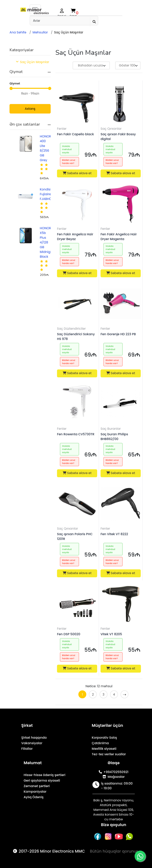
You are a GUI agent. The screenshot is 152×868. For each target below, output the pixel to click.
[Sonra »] (124, 694)
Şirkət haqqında (34, 738)
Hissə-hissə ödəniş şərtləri (44, 775)
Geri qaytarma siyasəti (42, 780)
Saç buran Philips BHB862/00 (114, 437)
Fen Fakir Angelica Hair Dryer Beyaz (75, 237)
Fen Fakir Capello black (75, 134)
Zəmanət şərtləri (37, 786)
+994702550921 (114, 772)
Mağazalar (114, 777)
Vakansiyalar (32, 743)
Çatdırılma (100, 743)
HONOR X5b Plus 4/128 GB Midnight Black (47, 242)
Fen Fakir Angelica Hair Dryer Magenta (119, 237)
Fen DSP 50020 (69, 634)
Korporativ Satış (104, 738)
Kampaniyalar (35, 792)
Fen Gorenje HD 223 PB (118, 334)
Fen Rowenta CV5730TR (76, 434)
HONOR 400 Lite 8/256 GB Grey (45, 148)
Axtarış (30, 109)
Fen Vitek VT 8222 (114, 534)
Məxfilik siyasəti (104, 749)
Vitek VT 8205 (111, 634)
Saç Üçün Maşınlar (69, 32)
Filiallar (27, 749)
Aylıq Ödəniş (33, 797)
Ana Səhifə (18, 32)
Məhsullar (40, 32)
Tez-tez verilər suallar (109, 754)
